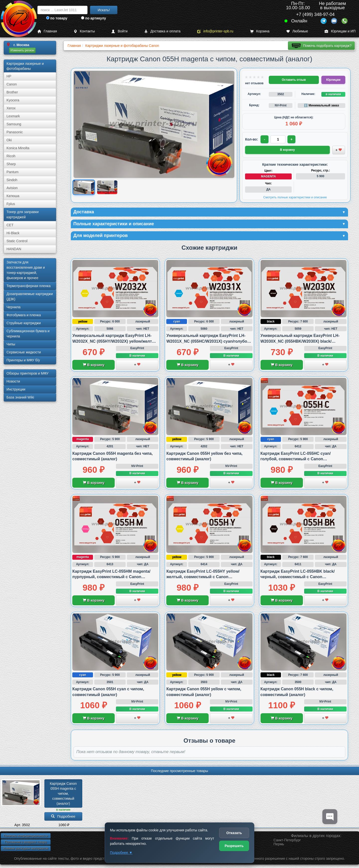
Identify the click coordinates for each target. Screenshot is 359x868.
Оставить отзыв (294, 80)
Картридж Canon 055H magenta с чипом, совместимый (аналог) (64, 793)
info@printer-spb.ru (215, 31)
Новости (13, 381)
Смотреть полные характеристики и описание (295, 197)
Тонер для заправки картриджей (23, 214)
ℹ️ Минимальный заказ (321, 105)
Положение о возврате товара (26, 842)
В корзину (94, 365)
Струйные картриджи (24, 323)
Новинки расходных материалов (26, 848)
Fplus (11, 204)
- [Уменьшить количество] (265, 139)
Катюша (13, 196)
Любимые (297, 31)
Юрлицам (333, 80)
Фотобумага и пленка (24, 315)
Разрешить (234, 846)
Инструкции (16, 389)
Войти (119, 31)
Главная (47, 31)
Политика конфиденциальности (26, 836)
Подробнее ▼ (121, 853)
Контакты (84, 31)
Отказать (234, 833)
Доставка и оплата (162, 31)
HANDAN (14, 249)
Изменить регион (22, 50)
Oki (9, 140)
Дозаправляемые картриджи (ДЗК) (30, 296)
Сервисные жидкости (24, 352)
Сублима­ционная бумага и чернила (28, 334)
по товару (57, 18)
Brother (12, 92)
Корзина (260, 31)
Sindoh (12, 180)
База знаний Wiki (20, 397)
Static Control (17, 241)
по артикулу (94, 18)
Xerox (11, 108)
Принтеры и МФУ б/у (23, 360)
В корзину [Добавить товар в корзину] (287, 150)
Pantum (12, 172)
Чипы (11, 344)
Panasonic (15, 132)
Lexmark (13, 116)
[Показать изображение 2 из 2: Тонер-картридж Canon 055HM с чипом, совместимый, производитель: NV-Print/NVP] (107, 187)
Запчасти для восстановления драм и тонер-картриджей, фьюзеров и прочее (26, 270)
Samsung (14, 124)
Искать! (104, 10)
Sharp (11, 164)
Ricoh (11, 156)
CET (10, 225)
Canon (12, 84)
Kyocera (13, 100)
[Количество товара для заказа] (278, 139)
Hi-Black (13, 233)
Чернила (13, 307)
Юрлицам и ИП (340, 31)
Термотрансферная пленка (29, 286)
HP (9, 76)
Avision (12, 188)
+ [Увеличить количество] (291, 139)
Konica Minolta (18, 148)
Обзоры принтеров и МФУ (27, 373)
